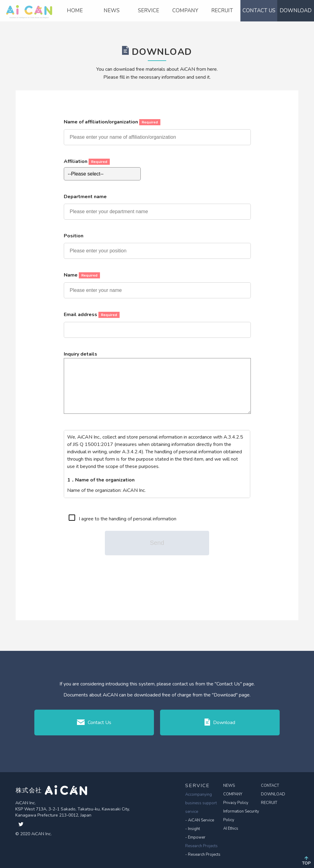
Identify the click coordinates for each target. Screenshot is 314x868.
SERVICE (149, 11)
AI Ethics (231, 828)
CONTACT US (259, 11)
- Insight (193, 829)
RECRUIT (222, 11)
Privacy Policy (236, 803)
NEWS (112, 11)
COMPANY (185, 11)
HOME (75, 11)
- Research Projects (203, 855)
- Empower (195, 837)
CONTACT (270, 786)
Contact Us (94, 723)
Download (220, 722)
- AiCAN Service (200, 820)
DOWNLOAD (296, 11)
